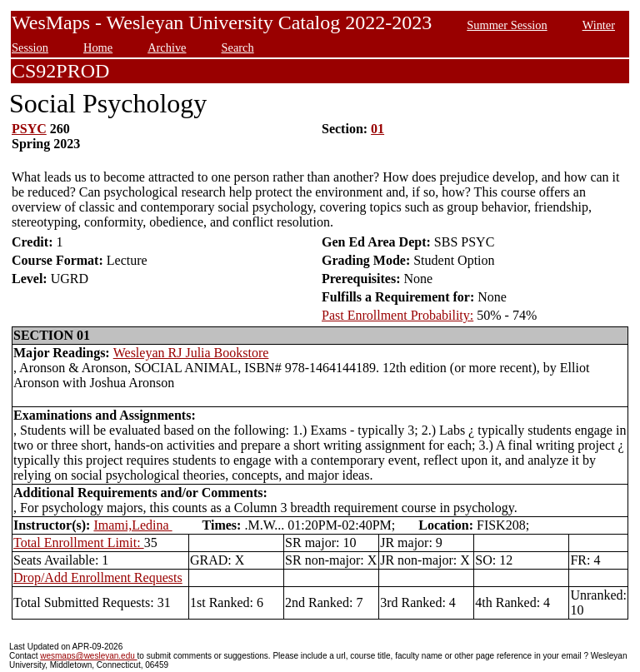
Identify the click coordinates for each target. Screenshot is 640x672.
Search (238, 47)
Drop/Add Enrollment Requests (98, 577)
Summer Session (507, 25)
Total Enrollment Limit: (79, 543)
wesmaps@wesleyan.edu (88, 656)
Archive (167, 47)
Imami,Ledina (132, 525)
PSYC (29, 129)
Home (98, 47)
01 (377, 129)
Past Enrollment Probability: (397, 315)
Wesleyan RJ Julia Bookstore (191, 353)
